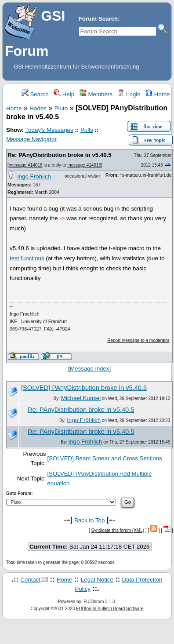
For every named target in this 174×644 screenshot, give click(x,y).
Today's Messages (49, 130)
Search (35, 94)
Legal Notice (97, 580)
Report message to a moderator (138, 340)
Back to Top (89, 520)
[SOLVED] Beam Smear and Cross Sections (104, 458)
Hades (38, 108)
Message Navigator (31, 139)
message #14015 (84, 165)
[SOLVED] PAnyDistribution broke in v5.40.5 (84, 388)
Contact (30, 580)
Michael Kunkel (81, 398)
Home (158, 94)
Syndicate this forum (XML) (118, 530)
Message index (90, 369)
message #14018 (26, 165)
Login (129, 94)
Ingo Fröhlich (34, 176)
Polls (87, 130)
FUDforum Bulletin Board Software (110, 609)
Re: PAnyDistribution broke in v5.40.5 (60, 155)
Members (96, 94)
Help (64, 94)
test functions (27, 258)
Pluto (61, 108)
